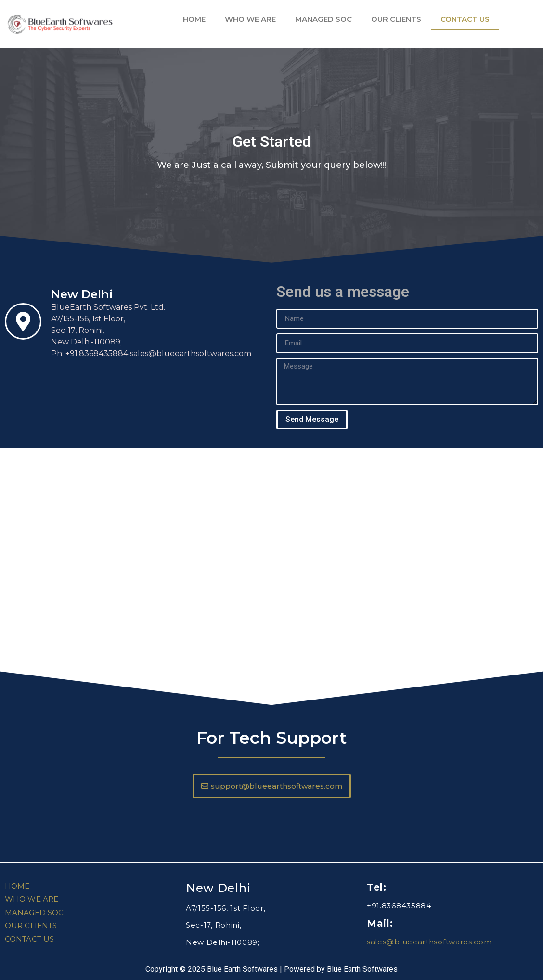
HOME (194, 19)
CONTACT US (465, 19)
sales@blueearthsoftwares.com (429, 942)
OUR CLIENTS (396, 19)
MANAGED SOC (323, 19)
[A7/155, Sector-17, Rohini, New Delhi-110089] (271, 559)
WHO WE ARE (250, 19)
